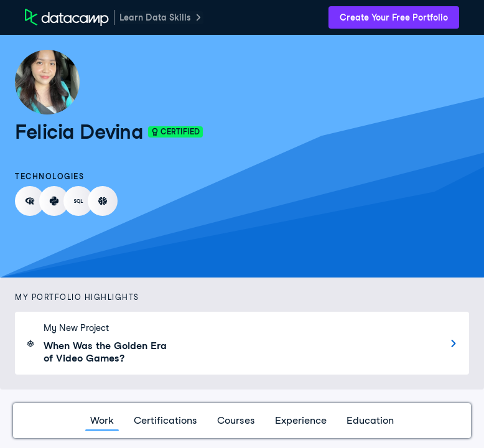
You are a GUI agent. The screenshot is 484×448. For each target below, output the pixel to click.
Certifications (165, 420)
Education (370, 420)
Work (102, 420)
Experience (301, 420)
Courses (236, 420)
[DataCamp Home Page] (67, 17)
